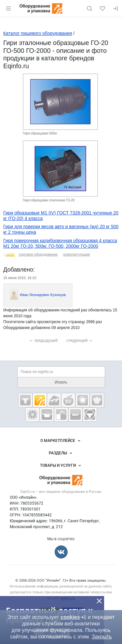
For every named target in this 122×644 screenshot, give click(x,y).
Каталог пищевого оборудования (38, 33)
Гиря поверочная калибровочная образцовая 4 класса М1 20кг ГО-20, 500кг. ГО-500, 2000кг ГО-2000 (60, 243)
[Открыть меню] (8, 8)
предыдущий (46, 340)
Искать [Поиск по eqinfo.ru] (61, 382)
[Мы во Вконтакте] (61, 552)
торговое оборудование (38, 254)
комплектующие (76, 254)
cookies (74, 617)
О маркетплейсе (61, 441)
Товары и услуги (61, 465)
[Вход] (115, 8)
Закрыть (102, 637)
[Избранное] (102, 8)
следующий (77, 340)
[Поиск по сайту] (89, 8)
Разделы (61, 453)
